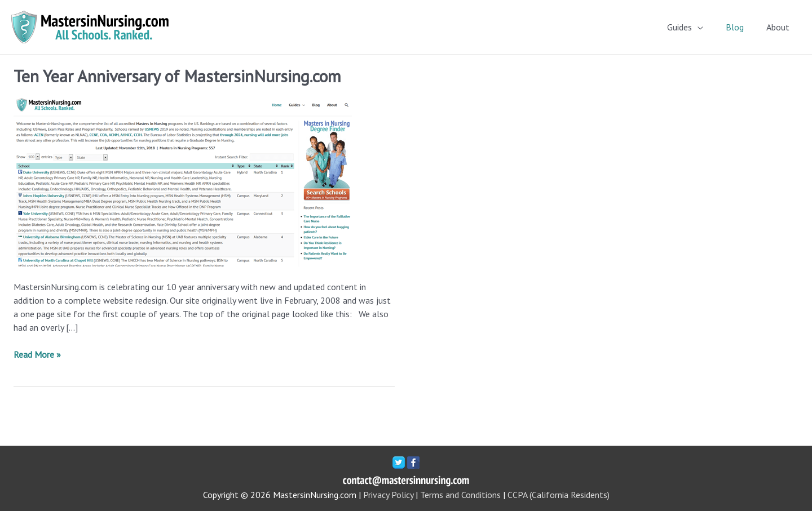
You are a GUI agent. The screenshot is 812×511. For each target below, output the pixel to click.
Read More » (37, 354)
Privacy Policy (388, 495)
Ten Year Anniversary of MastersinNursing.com (177, 76)
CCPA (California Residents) (559, 495)
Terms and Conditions (460, 495)
